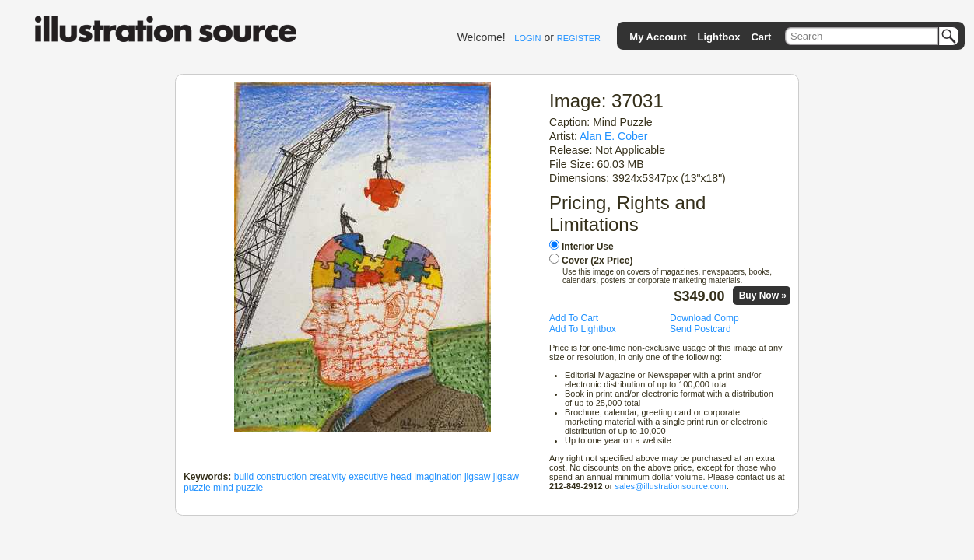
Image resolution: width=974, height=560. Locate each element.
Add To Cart (574, 318)
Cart (761, 37)
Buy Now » (763, 296)
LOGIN (527, 38)
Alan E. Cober (613, 136)
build (244, 477)
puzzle (249, 488)
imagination (438, 477)
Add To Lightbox (583, 329)
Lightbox (719, 37)
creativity (327, 477)
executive (368, 477)
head (401, 477)
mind (223, 488)
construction (281, 477)
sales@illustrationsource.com (670, 486)
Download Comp (704, 318)
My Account (658, 37)
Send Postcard (701, 329)
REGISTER (579, 38)
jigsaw (477, 477)
